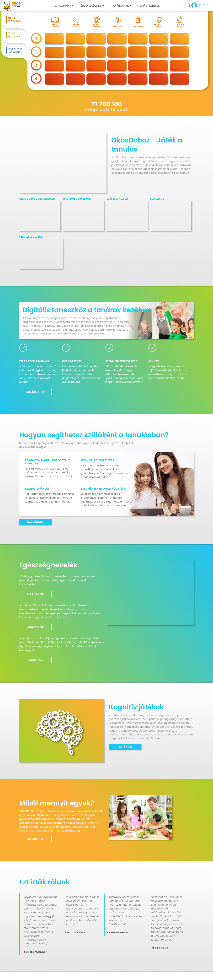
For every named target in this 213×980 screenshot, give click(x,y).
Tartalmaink (63, 6)
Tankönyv (35, 660)
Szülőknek (35, 522)
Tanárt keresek (149, 6)
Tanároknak (121, 6)
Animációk (35, 627)
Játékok (125, 747)
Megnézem (35, 839)
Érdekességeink (92, 6)
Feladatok (35, 594)
